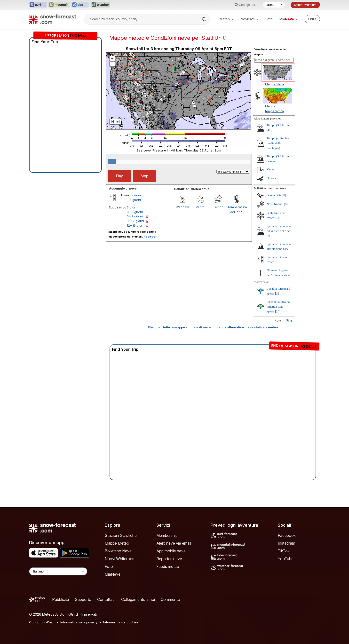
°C (281, 321)
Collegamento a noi (138, 599)
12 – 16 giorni (136, 225)
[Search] (204, 19)
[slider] (112, 162)
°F (291, 321)
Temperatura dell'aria (236, 209)
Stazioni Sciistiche (121, 535)
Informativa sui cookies (121, 622)
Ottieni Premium (305, 5)
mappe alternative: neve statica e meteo (247, 327)
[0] (284, 195)
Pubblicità (61, 599)
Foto (269, 19)
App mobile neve (171, 551)
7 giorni (135, 200)
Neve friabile (275, 204)
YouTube (286, 559)
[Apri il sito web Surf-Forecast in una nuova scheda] (38, 5)
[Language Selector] (58, 571)
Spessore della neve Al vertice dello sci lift (279, 231)
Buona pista (274, 195)
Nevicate (250, 19)
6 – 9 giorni (135, 216)
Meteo (227, 19)
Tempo (218, 207)
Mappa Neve (275, 84)
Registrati (150, 237)
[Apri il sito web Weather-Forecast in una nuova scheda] (100, 5)
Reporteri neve (169, 559)
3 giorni (135, 195)
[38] (278, 218)
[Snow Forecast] (53, 19)
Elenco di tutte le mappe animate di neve (179, 327)
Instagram (286, 543)
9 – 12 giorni (135, 221)
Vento (200, 207)
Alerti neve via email (174, 543)
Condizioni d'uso (42, 622)
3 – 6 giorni (135, 212)
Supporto (83, 599)
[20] (278, 311)
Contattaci (106, 599)
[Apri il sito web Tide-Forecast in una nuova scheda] (80, 5)
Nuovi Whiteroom (120, 559)
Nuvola (271, 178)
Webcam (182, 207)
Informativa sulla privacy (79, 622)
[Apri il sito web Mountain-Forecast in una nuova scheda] (59, 5)
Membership (167, 535)
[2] (277, 293)
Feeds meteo (168, 566)
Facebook (287, 535)
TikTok (284, 551)
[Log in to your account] (312, 19)
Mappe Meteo (117, 543)
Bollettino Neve (118, 551)
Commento (170, 599)
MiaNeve (113, 574)
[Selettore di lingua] (274, 5)
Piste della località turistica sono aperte (278, 306)
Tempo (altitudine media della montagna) (278, 143)
